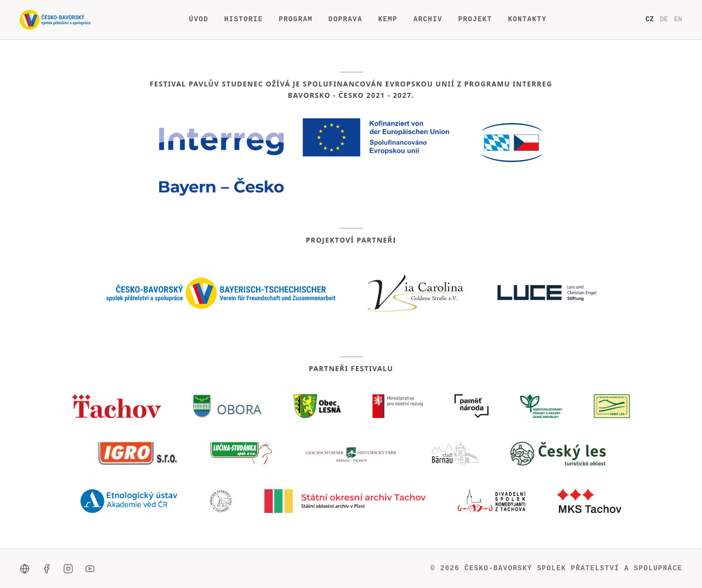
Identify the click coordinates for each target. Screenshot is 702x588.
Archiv (428, 20)
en (678, 19)
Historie (244, 20)
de (664, 19)
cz (650, 19)
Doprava (346, 20)
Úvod (199, 20)
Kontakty (527, 20)
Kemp (388, 20)
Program (296, 20)
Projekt (475, 20)
